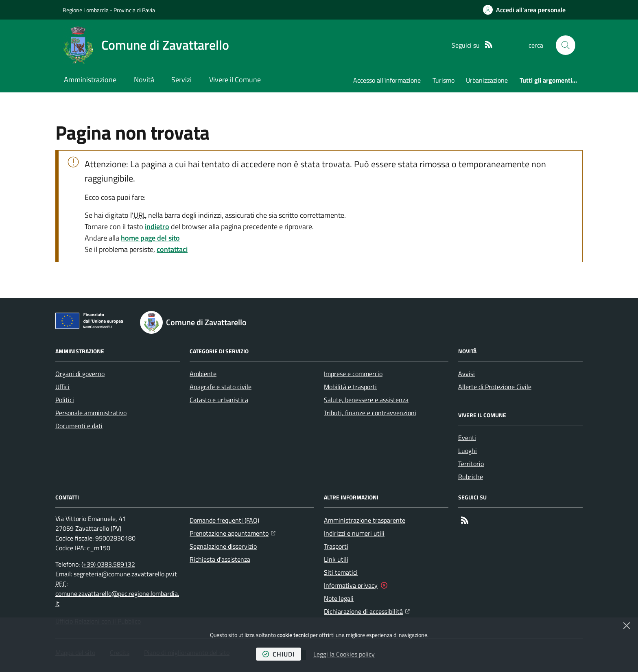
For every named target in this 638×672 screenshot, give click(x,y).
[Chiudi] (627, 626)
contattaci (172, 249)
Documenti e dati (79, 426)
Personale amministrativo (91, 413)
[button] (566, 45)
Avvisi (466, 374)
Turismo (444, 80)
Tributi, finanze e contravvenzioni (370, 413)
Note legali (339, 598)
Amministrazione (90, 80)
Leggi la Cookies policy (344, 654)
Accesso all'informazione (387, 80)
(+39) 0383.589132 (108, 564)
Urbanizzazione (487, 80)
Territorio (471, 464)
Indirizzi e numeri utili (354, 533)
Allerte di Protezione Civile (495, 387)
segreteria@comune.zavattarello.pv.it (125, 574)
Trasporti (336, 546)
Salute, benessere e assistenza (366, 400)
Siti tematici (341, 572)
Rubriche (471, 477)
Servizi (181, 80)
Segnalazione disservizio (223, 546)
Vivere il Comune (235, 80)
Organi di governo (80, 374)
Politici (65, 400)
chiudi (279, 654)
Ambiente (203, 374)
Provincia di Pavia (134, 10)
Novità (144, 80)
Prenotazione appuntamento (233, 532)
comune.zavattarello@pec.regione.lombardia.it (117, 598)
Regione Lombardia (86, 10)
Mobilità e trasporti (350, 387)
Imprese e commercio (353, 374)
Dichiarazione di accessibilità (367, 611)
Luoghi (468, 451)
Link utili (336, 559)
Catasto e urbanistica (219, 400)
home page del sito (150, 238)
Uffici (62, 387)
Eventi (467, 438)
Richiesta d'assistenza (220, 559)
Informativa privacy (351, 585)
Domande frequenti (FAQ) (224, 520)
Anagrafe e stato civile (221, 387)
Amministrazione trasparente (365, 520)
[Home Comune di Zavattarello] (146, 45)
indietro (157, 227)
